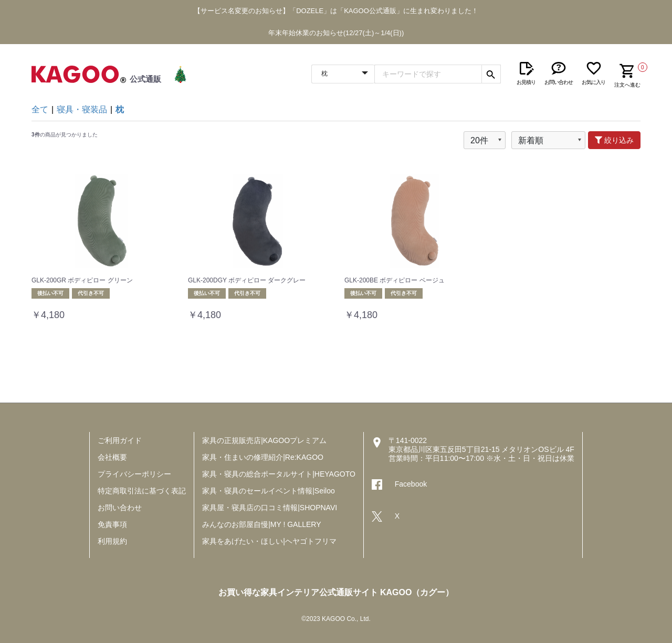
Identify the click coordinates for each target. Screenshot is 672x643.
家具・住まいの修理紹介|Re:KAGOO (263, 457)
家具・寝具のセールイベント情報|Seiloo (269, 491)
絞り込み (614, 140)
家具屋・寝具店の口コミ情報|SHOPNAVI (270, 508)
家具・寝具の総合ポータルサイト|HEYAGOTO (279, 474)
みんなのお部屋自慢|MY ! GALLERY (261, 524)
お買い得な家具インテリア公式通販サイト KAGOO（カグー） (336, 592)
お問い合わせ (120, 508)
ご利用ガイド (120, 440)
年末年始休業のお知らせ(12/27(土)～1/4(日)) (336, 33)
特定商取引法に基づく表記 (142, 491)
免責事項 (112, 524)
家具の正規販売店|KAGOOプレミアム (264, 440)
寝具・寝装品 (82, 109)
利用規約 (112, 541)
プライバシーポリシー (134, 474)
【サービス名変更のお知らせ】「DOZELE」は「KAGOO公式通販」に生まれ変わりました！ (336, 11)
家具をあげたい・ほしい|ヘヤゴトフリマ (269, 541)
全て (40, 109)
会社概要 (112, 457)
